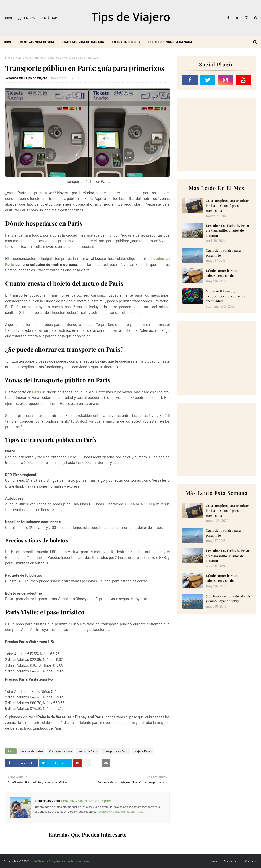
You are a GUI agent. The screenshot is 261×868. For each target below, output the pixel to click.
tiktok (141, 811)
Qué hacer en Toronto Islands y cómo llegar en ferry (228, 598)
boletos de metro (32, 751)
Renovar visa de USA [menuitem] (37, 42)
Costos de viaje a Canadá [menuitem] (170, 42)
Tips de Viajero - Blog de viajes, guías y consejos (58, 861)
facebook (104, 811)
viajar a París (23, 57)
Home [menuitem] (8, 42)
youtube (118, 811)
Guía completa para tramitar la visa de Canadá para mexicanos (227, 205)
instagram (131, 811)
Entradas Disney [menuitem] (126, 42)
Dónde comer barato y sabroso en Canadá (223, 273)
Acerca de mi (232, 861)
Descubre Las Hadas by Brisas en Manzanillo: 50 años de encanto (228, 230)
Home (9, 18)
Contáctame (50, 18)
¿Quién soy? (27, 18)
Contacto (251, 861)
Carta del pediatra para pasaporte (223, 253)
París (37, 392)
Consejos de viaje (61, 751)
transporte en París (116, 751)
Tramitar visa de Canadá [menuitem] (83, 42)
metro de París (88, 751)
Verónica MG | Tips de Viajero (26, 78)
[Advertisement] (217, 134)
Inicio (9, 57)
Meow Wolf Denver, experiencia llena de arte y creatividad (226, 296)
